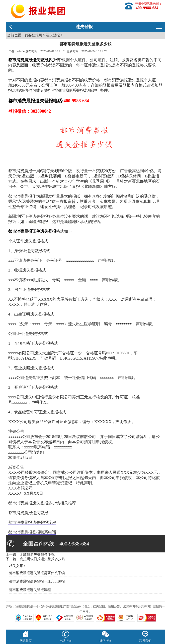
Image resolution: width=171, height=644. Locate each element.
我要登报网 (33, 35)
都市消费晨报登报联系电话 (32, 532)
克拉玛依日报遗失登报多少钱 (42, 559)
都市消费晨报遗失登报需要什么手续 (37, 573)
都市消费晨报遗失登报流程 (32, 522)
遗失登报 (53, 35)
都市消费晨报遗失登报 (28, 513)
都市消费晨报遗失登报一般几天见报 (37, 581)
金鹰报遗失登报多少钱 (37, 555)
